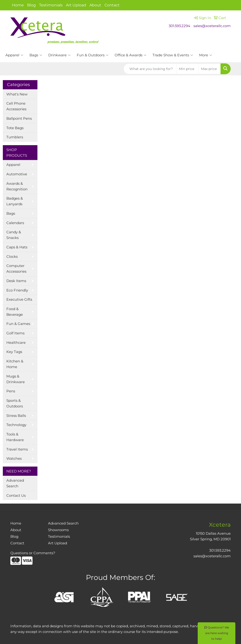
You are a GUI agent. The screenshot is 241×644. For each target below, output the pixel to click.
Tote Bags (15, 128)
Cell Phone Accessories (16, 106)
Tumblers (15, 137)
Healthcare (16, 343)
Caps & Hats (17, 247)
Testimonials (51, 5)
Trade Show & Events (173, 55)
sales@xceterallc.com (212, 26)
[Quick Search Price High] (210, 69)
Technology (16, 425)
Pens (11, 391)
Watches (14, 459)
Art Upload (76, 5)
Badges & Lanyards (15, 201)
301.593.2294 (179, 26)
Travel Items (17, 449)
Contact (112, 5)
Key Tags (14, 352)
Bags (36, 55)
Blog (31, 5)
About (95, 5)
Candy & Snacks (14, 235)
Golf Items (15, 333)
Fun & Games (18, 324)
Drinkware (59, 55)
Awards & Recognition (17, 186)
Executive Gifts (19, 299)
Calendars (15, 223)
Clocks (12, 257)
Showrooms (58, 530)
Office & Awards (131, 55)
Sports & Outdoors (15, 403)
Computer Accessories (16, 269)
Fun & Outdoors (93, 55)
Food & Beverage (15, 312)
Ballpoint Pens (19, 119)
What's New (17, 94)
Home (18, 5)
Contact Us (16, 496)
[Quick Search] (150, 69)
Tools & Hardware (15, 437)
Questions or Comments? (33, 553)
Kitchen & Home (15, 364)
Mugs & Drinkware (16, 379)
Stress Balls (16, 416)
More (206, 55)
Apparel (14, 55)
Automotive (17, 174)
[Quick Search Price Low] (187, 69)
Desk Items (16, 281)
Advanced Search (15, 483)
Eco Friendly (17, 290)
